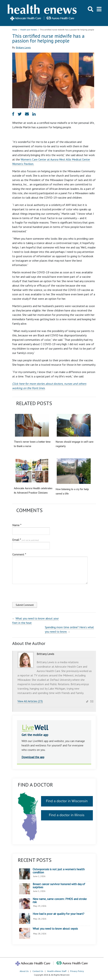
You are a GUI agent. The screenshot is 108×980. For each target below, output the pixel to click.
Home (15, 30)
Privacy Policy (77, 971)
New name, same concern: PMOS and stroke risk (60, 901)
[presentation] (37, 592)
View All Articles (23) (30, 701)
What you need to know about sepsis (55, 929)
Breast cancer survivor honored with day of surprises (59, 886)
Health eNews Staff (57, 971)
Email (25, 540)
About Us (24, 971)
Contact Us (38, 971)
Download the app (33, 757)
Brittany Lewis (23, 47)
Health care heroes (29, 30)
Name (17, 525)
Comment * (19, 554)
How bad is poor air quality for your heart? (58, 914)
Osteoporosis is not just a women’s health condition (59, 871)
